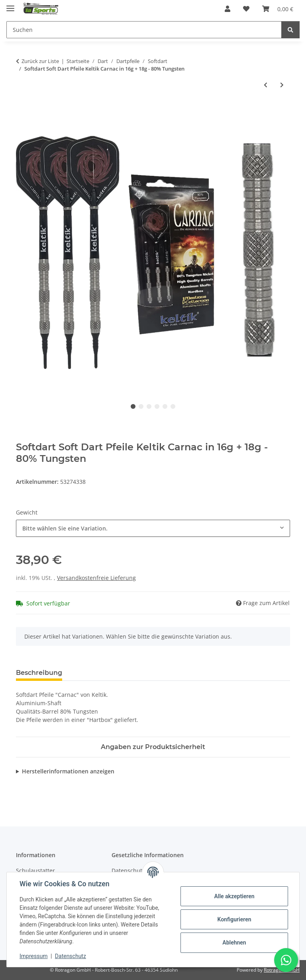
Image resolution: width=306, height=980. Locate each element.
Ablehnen (234, 943)
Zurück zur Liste (40, 61)
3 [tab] (149, 406)
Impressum (33, 956)
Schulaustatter (35, 871)
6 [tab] (173, 406)
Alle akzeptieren (234, 896)
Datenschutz (71, 956)
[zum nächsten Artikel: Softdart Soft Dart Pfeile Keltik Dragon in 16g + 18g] (282, 85)
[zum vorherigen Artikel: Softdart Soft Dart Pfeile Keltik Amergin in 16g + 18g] (266, 85)
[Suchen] (144, 30)
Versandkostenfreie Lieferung (96, 578)
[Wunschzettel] (246, 9)
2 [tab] (141, 406)
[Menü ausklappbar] (10, 5)
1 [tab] (133, 406)
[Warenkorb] (278, 9)
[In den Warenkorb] (22, 111)
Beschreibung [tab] (39, 673)
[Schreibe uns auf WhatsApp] (286, 960)
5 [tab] (165, 406)
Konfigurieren (234, 919)
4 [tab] (157, 406)
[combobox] (153, 528)
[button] (228, 9)
